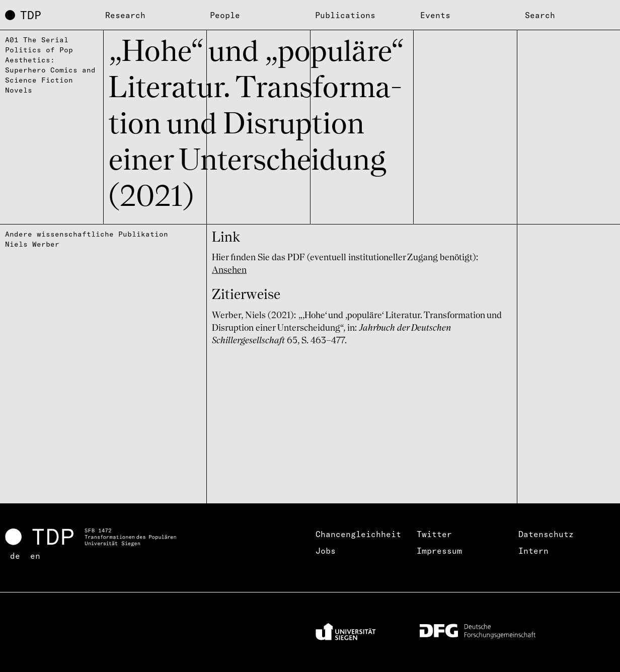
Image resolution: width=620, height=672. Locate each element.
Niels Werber (32, 244)
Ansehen (229, 270)
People (225, 15)
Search (540, 15)
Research (125, 15)
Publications (345, 15)
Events (435, 15)
